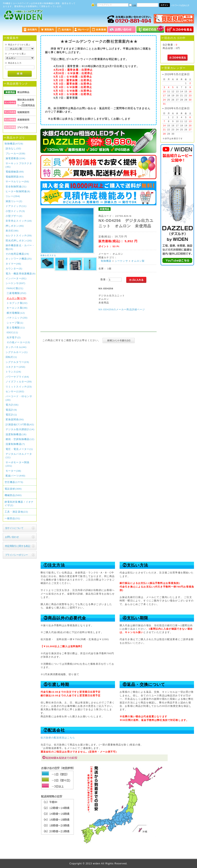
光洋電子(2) (14, 337)
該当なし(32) (13, 148)
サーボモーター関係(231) (17, 464)
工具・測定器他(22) (16, 512)
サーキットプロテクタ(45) (19, 165)
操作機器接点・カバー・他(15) (20, 247)
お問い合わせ (12, 537)
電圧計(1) (11, 415)
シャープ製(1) (15, 323)
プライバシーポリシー (16, 555)
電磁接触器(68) (15, 172)
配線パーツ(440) (16, 476)
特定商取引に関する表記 (18, 546)
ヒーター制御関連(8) (18, 191)
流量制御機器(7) (15, 444)
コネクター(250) (16, 367)
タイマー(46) (13, 264)
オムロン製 (138, 261)
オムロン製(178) (17, 298)
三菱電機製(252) (17, 293)
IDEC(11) (12, 332)
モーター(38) (13, 471)
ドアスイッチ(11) (16, 206)
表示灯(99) (12, 231)
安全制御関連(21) (16, 186)
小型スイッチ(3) (15, 211)
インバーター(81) (16, 278)
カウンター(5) (14, 268)
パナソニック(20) (17, 318)
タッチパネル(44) (16, 347)
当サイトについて (14, 528)
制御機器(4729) (14, 144)
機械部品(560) (13, 495)
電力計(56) (12, 405)
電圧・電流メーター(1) (19, 449)
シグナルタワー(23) (17, 362)
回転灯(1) (11, 357)
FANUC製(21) (15, 288)
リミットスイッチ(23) (19, 387)
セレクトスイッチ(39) (19, 235)
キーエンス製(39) (17, 308)
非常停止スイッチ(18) (19, 221)
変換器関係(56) (15, 419)
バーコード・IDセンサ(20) (19, 398)
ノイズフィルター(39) (19, 382)
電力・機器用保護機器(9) (21, 274)
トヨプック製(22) (17, 303)
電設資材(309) (13, 489)
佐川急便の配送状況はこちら (58, 738)
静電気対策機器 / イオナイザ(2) (19, 504)
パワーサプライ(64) (17, 377)
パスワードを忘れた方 (180, 5)
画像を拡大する (48, 255)
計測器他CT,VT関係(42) (20, 424)
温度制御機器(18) (16, 434)
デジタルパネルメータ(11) (19, 456)
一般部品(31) (12, 518)
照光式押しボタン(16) (19, 240)
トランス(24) (13, 372)
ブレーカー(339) (16, 153)
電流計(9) (11, 410)
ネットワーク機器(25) (19, 259)
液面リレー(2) (14, 201)
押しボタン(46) (15, 226)
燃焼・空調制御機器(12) (20, 439)
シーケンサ (121, 261)
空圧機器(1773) (14, 482)
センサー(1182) (15, 391)
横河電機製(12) (16, 313)
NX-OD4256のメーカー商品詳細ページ (122, 309)
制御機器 (106, 261)
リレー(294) (13, 196)
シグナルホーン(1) (17, 352)
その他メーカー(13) (18, 342)
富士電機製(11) (16, 328)
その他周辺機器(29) (17, 254)
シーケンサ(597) (16, 283)
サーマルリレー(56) (17, 181)
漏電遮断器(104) (16, 158)
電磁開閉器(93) (15, 177)
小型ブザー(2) (14, 216)
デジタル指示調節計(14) (20, 429)
